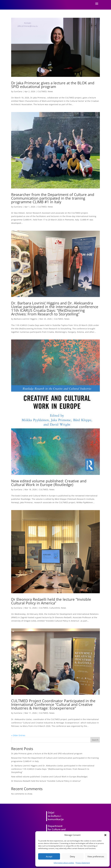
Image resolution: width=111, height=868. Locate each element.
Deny (72, 856)
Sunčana (18, 91)
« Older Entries (18, 735)
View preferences (96, 856)
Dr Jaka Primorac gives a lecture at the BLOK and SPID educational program (53, 85)
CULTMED (42, 91)
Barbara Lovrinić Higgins (26, 319)
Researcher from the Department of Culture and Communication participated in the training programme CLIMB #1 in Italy (53, 198)
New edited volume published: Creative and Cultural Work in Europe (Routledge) (49, 483)
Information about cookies (64, 863)
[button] (105, 835)
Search (95, 740)
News (50, 91)
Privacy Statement (83, 863)
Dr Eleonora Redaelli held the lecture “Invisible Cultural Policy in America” (51, 601)
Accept (49, 856)
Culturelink (55, 608)
